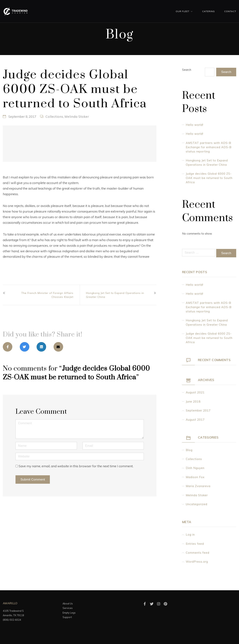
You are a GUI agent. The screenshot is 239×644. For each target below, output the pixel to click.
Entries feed (195, 544)
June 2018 (193, 401)
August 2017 (195, 420)
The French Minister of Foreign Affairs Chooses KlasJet (47, 295)
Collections (54, 117)
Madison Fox (195, 477)
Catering (208, 11)
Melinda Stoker (77, 117)
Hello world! (195, 125)
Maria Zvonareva (198, 486)
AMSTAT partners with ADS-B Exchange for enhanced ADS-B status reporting (209, 147)
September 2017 (198, 410)
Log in (190, 535)
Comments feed (198, 553)
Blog (189, 450)
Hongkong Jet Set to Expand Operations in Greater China (115, 295)
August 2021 (195, 392)
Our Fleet (183, 11)
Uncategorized (197, 504)
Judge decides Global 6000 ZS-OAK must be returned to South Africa (209, 178)
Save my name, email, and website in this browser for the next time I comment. (76, 466)
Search (187, 70)
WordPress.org (197, 562)
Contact (230, 11)
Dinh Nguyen (195, 468)
